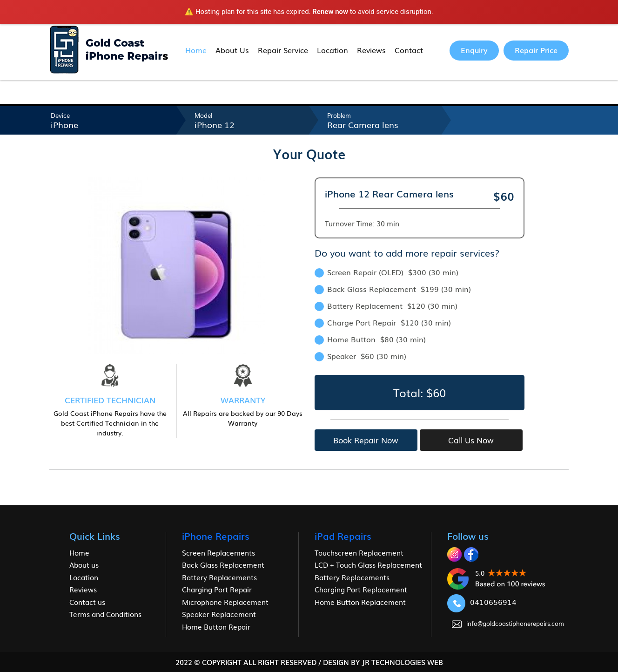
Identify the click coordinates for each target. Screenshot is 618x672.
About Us (232, 50)
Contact (409, 50)
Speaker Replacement (219, 614)
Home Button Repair (216, 626)
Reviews (371, 50)
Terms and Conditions (105, 614)
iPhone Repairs (216, 536)
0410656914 (482, 602)
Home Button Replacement (360, 602)
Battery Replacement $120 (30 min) (386, 305)
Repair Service (283, 50)
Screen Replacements (218, 552)
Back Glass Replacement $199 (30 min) (393, 289)
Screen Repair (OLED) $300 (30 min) (386, 272)
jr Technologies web (402, 662)
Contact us (87, 602)
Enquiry (474, 50)
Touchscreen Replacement (359, 552)
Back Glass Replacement (223, 564)
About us (84, 564)
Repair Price (536, 50)
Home (196, 50)
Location (333, 50)
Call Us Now (471, 440)
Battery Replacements (219, 577)
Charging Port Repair (217, 589)
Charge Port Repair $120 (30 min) (383, 322)
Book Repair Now (366, 440)
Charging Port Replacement (361, 589)
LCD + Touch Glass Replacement (368, 564)
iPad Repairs (343, 536)
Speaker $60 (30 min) (360, 356)
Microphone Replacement (225, 602)
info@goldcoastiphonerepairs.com (508, 623)
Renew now (330, 12)
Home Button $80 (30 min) (370, 339)
